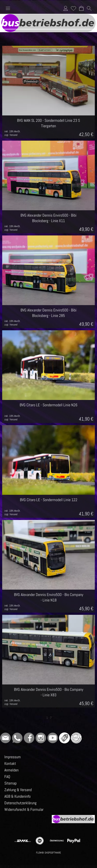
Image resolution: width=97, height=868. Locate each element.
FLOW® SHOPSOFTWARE (48, 853)
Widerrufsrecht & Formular (24, 809)
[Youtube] (53, 738)
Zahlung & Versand (18, 790)
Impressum (13, 757)
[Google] (64, 738)
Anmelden (66, 8)
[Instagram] (41, 738)
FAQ (7, 777)
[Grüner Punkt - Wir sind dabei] (76, 738)
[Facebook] (29, 738)
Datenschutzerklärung (20, 803)
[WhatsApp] (17, 738)
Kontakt (10, 763)
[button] (8, 8)
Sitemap (10, 783)
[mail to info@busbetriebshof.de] (5, 738)
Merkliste (73, 8)
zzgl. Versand (11, 135)
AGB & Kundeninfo (17, 796)
